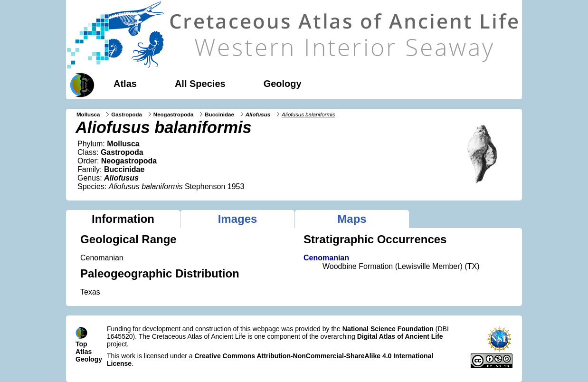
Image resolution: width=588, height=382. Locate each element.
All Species (200, 84)
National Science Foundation (388, 329)
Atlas (125, 84)
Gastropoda (127, 115)
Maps (352, 219)
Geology (283, 84)
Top (81, 344)
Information (123, 219)
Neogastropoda (174, 115)
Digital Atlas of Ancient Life (400, 336)
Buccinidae (219, 115)
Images (238, 219)
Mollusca (88, 115)
